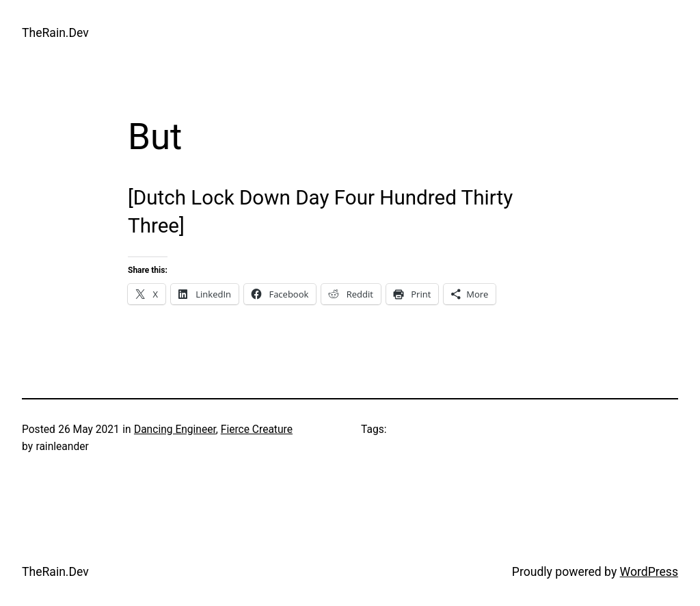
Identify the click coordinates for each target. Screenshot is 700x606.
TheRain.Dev (55, 33)
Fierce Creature (257, 430)
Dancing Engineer (175, 430)
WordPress (649, 572)
